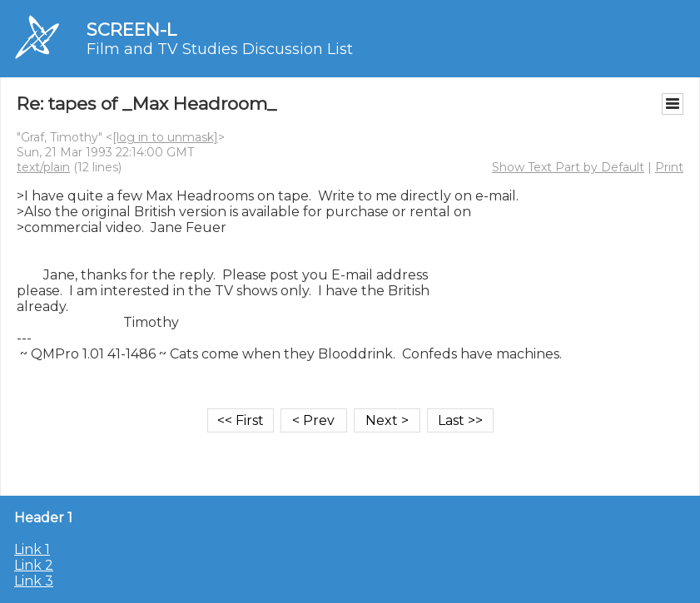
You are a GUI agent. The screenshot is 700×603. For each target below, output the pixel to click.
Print (669, 167)
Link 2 (34, 565)
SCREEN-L (132, 30)
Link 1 (32, 549)
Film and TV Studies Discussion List (220, 49)
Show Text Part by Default (568, 167)
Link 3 (34, 581)
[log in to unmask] (165, 137)
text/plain (43, 167)
